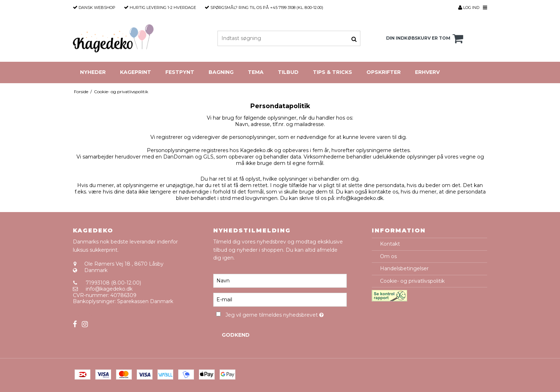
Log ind (469, 7)
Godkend (236, 335)
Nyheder (93, 72)
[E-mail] (280, 300)
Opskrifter (384, 72)
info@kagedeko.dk (109, 289)
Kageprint (136, 72)
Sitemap (83, 314)
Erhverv (427, 72)
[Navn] (280, 281)
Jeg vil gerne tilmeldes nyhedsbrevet (286, 314)
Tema (256, 72)
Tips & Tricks (332, 72)
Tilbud (288, 72)
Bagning (221, 72)
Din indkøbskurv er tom (426, 39)
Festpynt (180, 72)
